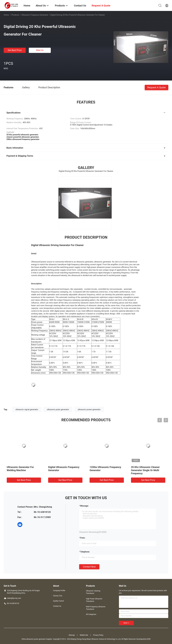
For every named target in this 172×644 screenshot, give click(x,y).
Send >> (126, 623)
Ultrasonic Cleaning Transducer (93, 592)
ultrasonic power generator (89, 409)
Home (6, 15)
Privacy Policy (98, 635)
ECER (148, 639)
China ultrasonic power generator (34, 639)
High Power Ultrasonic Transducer (94, 600)
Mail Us (40, 50)
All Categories (91, 614)
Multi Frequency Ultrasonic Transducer (96, 608)
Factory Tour (58, 596)
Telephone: (85, 552)
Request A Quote (157, 87)
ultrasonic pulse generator (58, 409)
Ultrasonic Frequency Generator (35, 15)
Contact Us (57, 606)
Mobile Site (84, 635)
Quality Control (58, 601)
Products (15, 15)
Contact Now (89, 567)
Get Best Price (15, 50)
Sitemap (72, 635)
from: (83, 538)
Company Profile (59, 591)
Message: (84, 506)
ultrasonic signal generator (27, 409)
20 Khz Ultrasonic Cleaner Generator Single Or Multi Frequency (145, 470)
